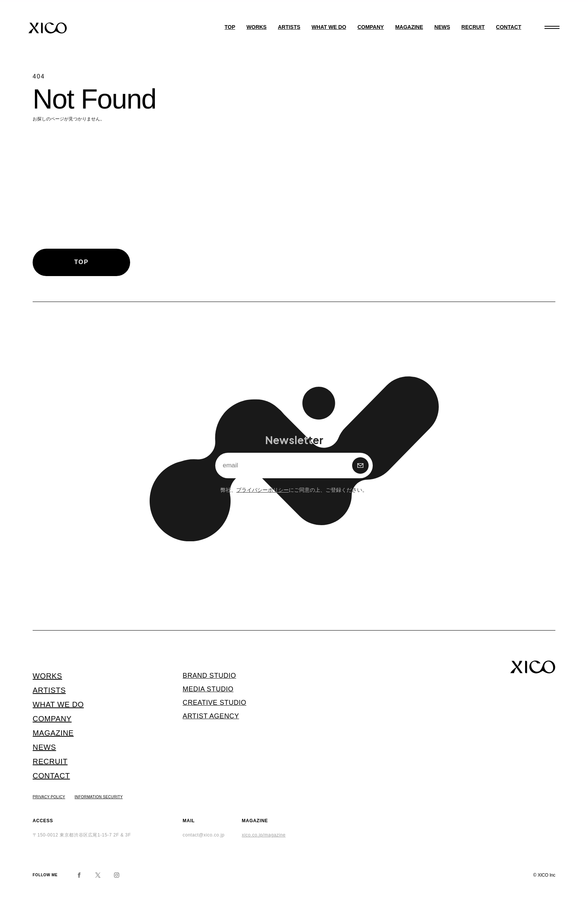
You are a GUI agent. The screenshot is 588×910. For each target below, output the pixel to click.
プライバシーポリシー (262, 490)
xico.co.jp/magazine (264, 835)
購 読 (360, 466)
